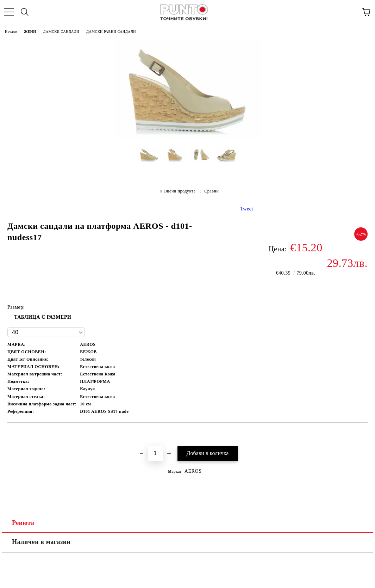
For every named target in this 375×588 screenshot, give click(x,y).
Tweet (247, 209)
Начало (11, 32)
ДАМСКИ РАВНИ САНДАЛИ (111, 32)
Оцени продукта (180, 191)
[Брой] (155, 453)
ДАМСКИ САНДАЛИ (61, 32)
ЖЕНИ (30, 32)
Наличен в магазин (41, 542)
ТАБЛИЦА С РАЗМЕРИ (43, 317)
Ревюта (23, 523)
